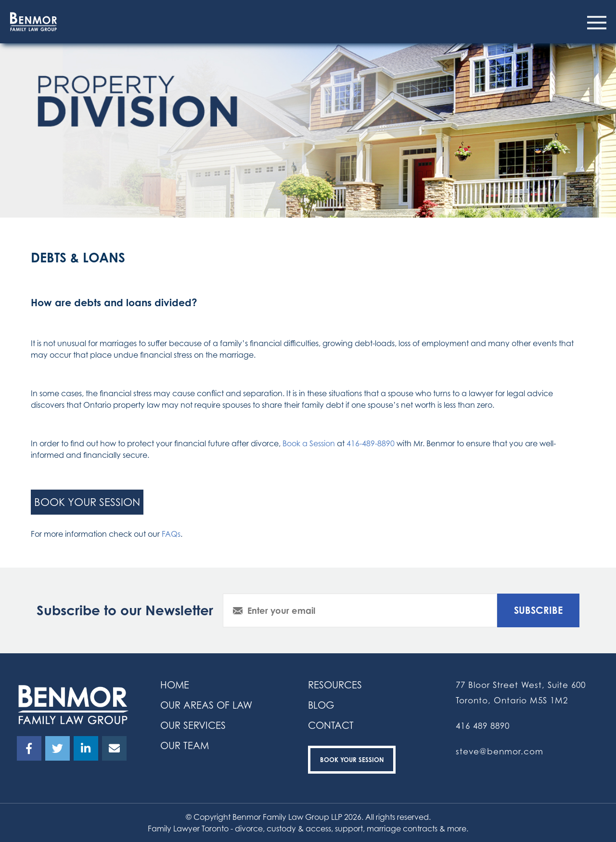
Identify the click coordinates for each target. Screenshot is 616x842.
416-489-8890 (371, 443)
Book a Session (309, 443)
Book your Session (352, 760)
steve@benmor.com (500, 751)
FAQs (171, 534)
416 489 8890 (483, 726)
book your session (87, 502)
